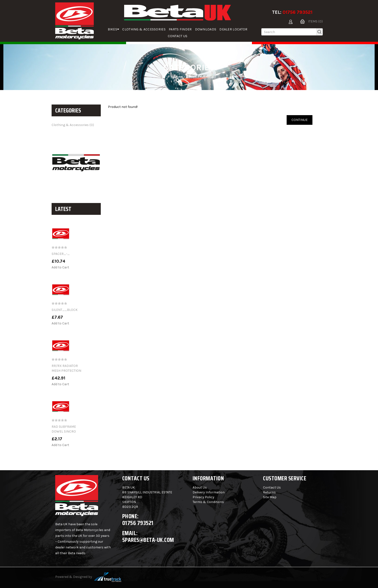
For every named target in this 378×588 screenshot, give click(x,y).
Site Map (270, 497)
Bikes (114, 29)
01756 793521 (297, 12)
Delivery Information (209, 492)
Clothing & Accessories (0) (73, 125)
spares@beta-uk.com (148, 540)
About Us (200, 487)
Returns (269, 492)
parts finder (180, 29)
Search (176, 77)
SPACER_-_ (61, 254)
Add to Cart (60, 267)
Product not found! (201, 77)
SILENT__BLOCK (65, 310)
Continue (300, 120)
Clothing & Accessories (144, 29)
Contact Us (178, 36)
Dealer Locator (233, 29)
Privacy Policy (203, 497)
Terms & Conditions (208, 502)
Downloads (206, 29)
